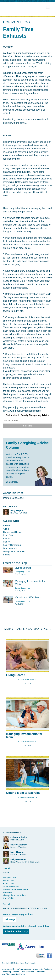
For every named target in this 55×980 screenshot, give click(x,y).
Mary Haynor (17, 510)
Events (6, 538)
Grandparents (10, 548)
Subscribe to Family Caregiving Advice (28, 415)
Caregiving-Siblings (13, 532)
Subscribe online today (16, 931)
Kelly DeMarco (18, 859)
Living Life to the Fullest (15, 551)
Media (16, 972)
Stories (7, 555)
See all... (7, 868)
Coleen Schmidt (19, 837)
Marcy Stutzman (19, 845)
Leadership (6, 972)
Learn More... (13, 482)
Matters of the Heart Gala (15, 889)
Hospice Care (10, 878)
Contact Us (41, 972)
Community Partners (42, 969)
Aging (6, 529)
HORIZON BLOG (17, 22)
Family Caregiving (12, 545)
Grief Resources (11, 886)
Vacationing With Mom (28, 598)
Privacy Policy (27, 972)
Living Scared (23, 568)
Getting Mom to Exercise (23, 793)
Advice (6, 525)
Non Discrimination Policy (13, 974)
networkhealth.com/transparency (16, 969)
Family (6, 542)
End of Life (8, 898)
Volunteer (8, 892)
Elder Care (8, 535)
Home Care (9, 881)
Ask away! (10, 919)
